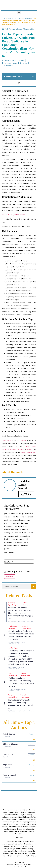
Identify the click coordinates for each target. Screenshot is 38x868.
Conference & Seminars (13, 627)
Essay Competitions (13, 674)
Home (4, 18)
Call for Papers (28, 18)
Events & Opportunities (14, 18)
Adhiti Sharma (9, 734)
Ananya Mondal (9, 775)
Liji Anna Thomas (10, 744)
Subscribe (10, 576)
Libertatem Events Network (18, 621)
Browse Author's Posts (26, 494)
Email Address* (10, 552)
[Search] (33, 587)
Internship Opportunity (12, 604)
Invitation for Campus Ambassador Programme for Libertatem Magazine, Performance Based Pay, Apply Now (21, 613)
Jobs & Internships (27, 604)
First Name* (9, 562)
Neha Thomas (9, 754)
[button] (19, 12)
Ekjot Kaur (7, 765)
